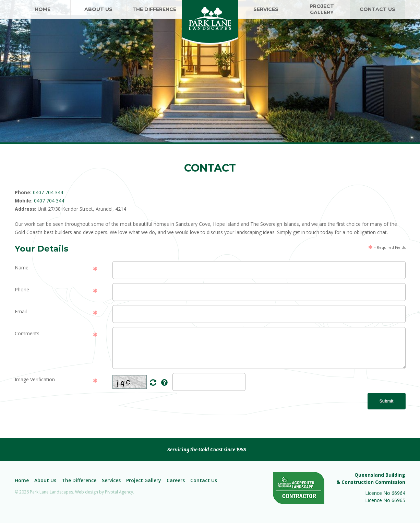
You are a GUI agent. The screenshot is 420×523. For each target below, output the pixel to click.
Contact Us (204, 480)
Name (22, 268)
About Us (45, 480)
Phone (22, 289)
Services (111, 480)
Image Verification (35, 379)
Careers (176, 480)
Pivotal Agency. (119, 492)
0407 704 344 (48, 192)
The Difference (79, 480)
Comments (27, 333)
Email (21, 311)
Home (22, 480)
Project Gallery (144, 480)
